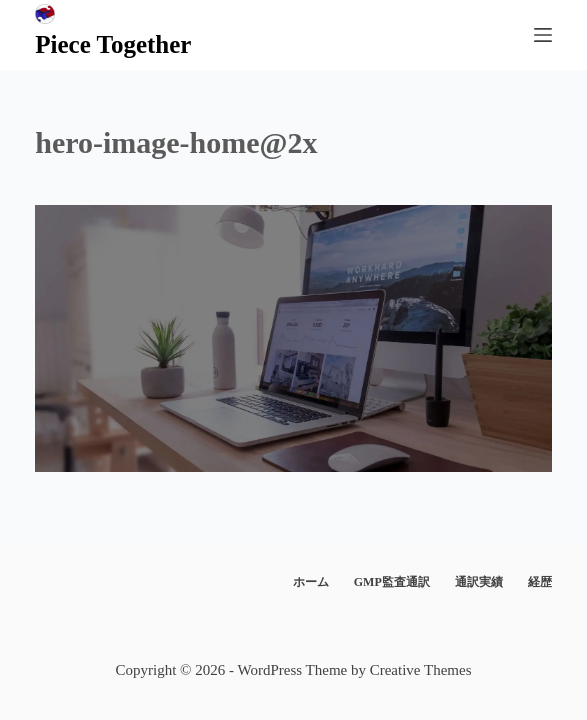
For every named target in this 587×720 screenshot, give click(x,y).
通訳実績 (479, 582)
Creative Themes (421, 670)
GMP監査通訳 (392, 582)
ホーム (311, 582)
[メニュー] (543, 35)
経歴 (540, 582)
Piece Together (113, 44)
